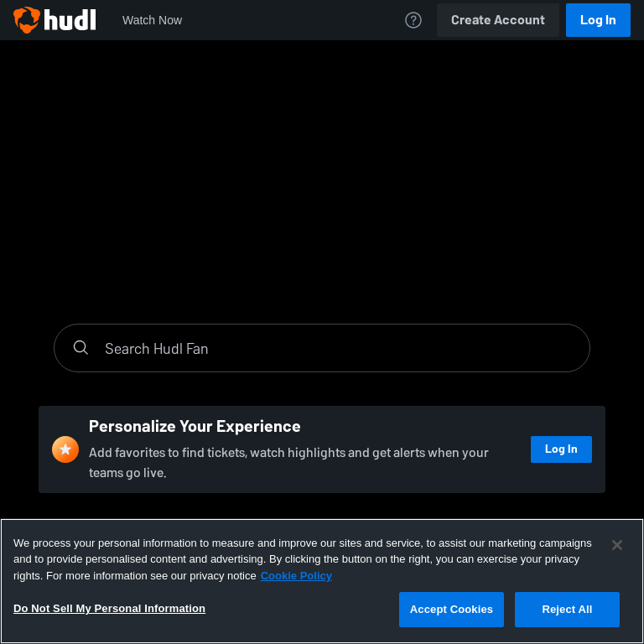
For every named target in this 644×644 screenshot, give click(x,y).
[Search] (339, 348)
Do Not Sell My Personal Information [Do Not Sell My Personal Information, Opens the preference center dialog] (109, 608)
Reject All (567, 609)
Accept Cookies (452, 609)
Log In (598, 20)
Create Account (498, 20)
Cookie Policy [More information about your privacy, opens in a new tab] (296, 576)
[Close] (617, 545)
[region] (322, 581)
